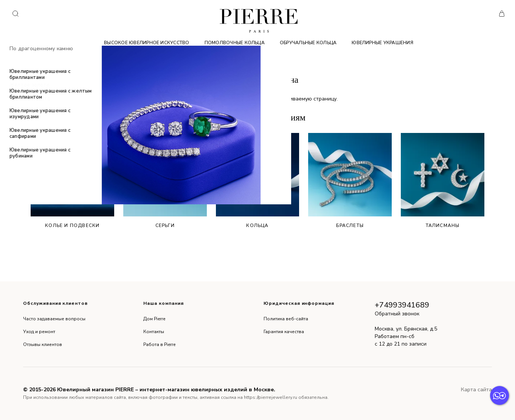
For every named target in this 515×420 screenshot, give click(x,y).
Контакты (154, 332)
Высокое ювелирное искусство (147, 43)
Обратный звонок (397, 314)
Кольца (258, 181)
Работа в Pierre (159, 344)
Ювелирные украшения (382, 43)
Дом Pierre (154, 319)
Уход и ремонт (39, 332)
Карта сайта (476, 390)
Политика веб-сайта (286, 319)
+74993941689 (402, 305)
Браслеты (350, 181)
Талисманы (443, 181)
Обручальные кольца (308, 43)
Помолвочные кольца (235, 43)
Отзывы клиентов (43, 344)
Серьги (165, 181)
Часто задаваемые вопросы (54, 319)
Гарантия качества (284, 332)
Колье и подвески (72, 181)
